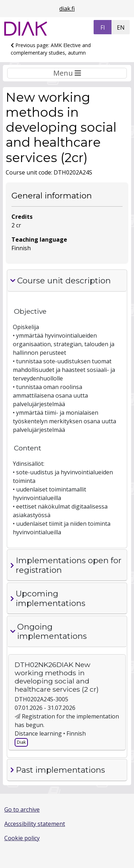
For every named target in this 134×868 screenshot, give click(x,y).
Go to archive (22, 809)
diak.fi (67, 9)
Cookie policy (22, 838)
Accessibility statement (35, 824)
